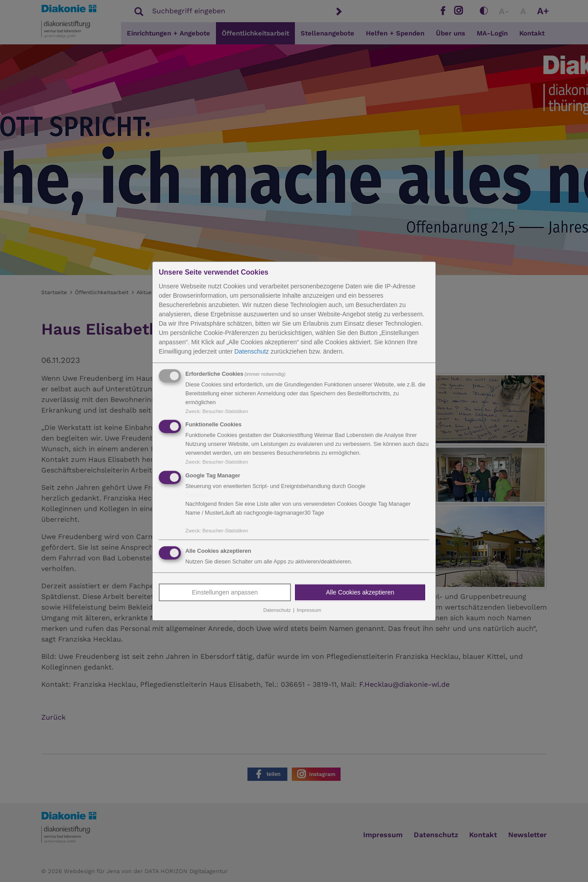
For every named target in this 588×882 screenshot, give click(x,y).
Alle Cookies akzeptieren (360, 592)
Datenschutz (251, 351)
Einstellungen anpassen (225, 592)
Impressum (309, 610)
